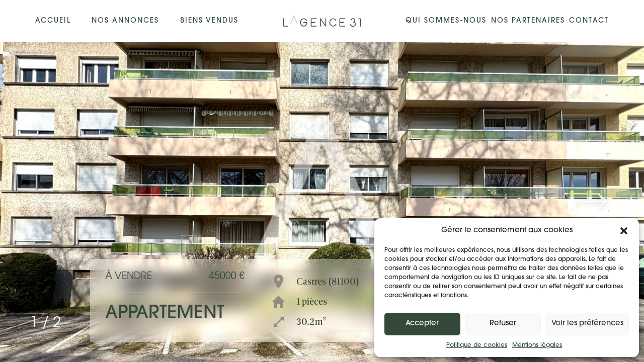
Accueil (53, 21)
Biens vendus (209, 21)
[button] (624, 231)
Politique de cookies (477, 345)
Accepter (422, 324)
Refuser (503, 324)
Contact (589, 21)
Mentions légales (537, 345)
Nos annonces (125, 21)
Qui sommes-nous (446, 21)
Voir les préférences (587, 324)
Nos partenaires (528, 21)
